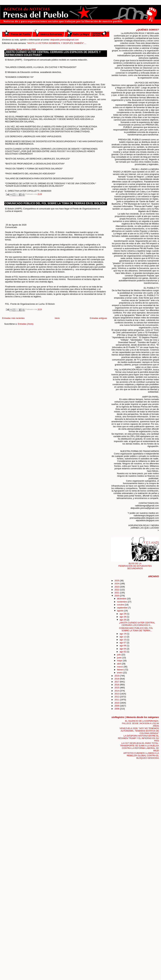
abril (119, 664)
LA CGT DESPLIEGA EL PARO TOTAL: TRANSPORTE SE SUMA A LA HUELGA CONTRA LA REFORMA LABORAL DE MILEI (139, 747)
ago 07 (123, 643)
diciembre (122, 599)
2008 (117, 709)
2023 (117, 587)
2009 (117, 706)
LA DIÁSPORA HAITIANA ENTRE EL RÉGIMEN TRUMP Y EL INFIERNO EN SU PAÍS (138, 738)
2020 (117, 596)
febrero (121, 670)
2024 (117, 584)
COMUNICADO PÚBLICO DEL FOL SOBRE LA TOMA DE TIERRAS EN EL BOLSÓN (55, 203)
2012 (117, 697)
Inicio (57, 318)
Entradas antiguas (98, 318)
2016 (117, 685)
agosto (121, 611)
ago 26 (123, 620)
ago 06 (123, 646)
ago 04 (123, 649)
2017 (117, 682)
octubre (121, 605)
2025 (117, 581)
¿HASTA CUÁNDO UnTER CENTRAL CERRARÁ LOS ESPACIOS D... (137, 624)
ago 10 (123, 640)
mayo (120, 661)
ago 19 (123, 634)
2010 (117, 703)
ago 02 (123, 652)
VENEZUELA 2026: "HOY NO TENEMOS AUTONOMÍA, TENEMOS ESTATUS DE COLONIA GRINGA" (139, 731)
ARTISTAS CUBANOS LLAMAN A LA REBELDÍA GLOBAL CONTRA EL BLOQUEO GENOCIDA (141, 756)
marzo (120, 667)
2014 (117, 691)
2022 (117, 590)
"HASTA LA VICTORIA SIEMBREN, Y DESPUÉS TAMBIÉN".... (62, 43)
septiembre (123, 608)
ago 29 (123, 614)
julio (119, 655)
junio (120, 658)
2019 (117, 676)
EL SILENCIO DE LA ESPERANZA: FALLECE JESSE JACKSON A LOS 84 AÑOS (140, 723)
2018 (117, 679)
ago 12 (123, 637)
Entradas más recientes (13, 318)
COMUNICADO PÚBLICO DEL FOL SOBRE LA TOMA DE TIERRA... (136, 629)
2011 (117, 700)
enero (120, 673)
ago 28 (123, 617)
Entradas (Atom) (26, 324)
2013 (117, 694)
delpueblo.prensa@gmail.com (65, 40)
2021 (117, 593)
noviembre (122, 602)
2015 (117, 688)
